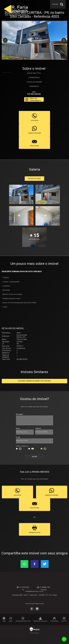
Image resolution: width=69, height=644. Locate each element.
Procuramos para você (23, 621)
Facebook (35, 564)
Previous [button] (5, 40)
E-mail (18, 437)
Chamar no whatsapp (34, 133)
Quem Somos (54, 621)
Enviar (34, 457)
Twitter (45, 564)
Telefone (38, 428)
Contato (64, 621)
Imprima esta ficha (34, 533)
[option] (35, 40)
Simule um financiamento (35, 99)
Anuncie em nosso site (40, 621)
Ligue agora (34, 120)
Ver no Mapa (53, 595)
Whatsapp (24, 564)
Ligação (42, 449)
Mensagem (20, 414)
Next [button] (64, 40)
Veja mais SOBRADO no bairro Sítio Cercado (34, 381)
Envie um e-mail (34, 146)
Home (4, 621)
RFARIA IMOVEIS (35, 580)
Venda (11, 621)
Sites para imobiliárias (35, 633)
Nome (18, 428)
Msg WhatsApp (17, 449)
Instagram (37, 609)
